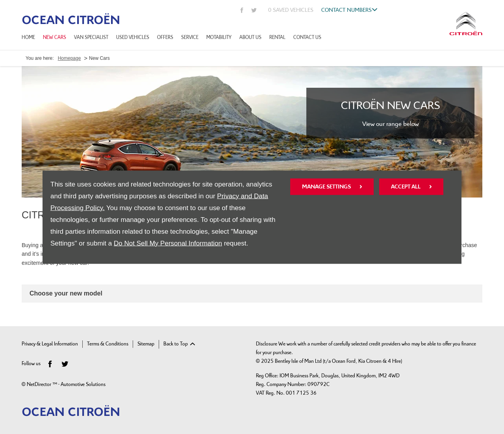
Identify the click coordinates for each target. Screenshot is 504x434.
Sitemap (146, 344)
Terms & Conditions (108, 344)
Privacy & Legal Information (50, 344)
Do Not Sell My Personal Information (168, 243)
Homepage (69, 58)
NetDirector (40, 385)
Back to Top (176, 344)
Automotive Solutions (83, 385)
